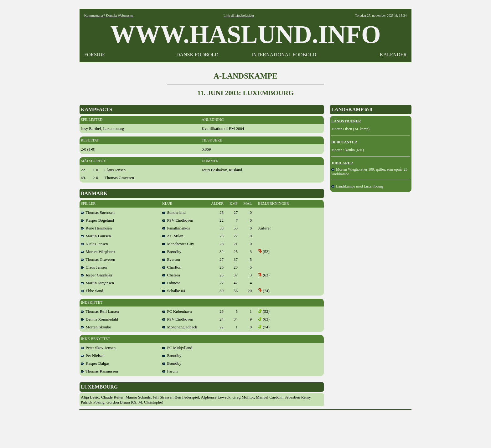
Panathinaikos (176, 228)
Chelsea (171, 275)
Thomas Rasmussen (99, 371)
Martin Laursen (96, 236)
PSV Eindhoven (178, 220)
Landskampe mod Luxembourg (357, 186)
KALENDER (393, 55)
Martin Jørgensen (97, 283)
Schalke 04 (174, 291)
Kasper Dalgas (95, 363)
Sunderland (174, 212)
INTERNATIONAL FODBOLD (284, 55)
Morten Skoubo (96, 327)
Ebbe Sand (92, 291)
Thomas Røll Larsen (100, 311)
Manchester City (178, 244)
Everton (171, 259)
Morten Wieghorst (98, 252)
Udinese (171, 283)
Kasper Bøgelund (97, 220)
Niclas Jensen (94, 244)
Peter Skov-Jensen (98, 348)
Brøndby (172, 252)
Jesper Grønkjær (97, 275)
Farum (170, 371)
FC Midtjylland (177, 348)
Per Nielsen (93, 355)
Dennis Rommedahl (99, 319)
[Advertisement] (246, 427)
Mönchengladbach (180, 327)
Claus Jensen (94, 267)
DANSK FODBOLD (197, 55)
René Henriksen (96, 228)
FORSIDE (95, 55)
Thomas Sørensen (98, 212)
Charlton (172, 267)
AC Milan (173, 236)
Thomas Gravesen (98, 259)
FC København (177, 311)
